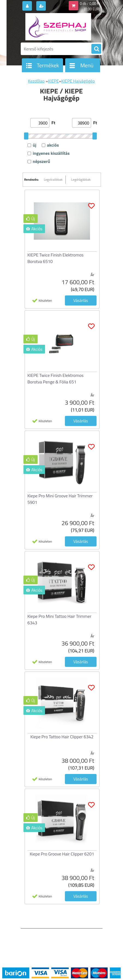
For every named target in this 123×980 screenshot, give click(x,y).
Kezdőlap (36, 81)
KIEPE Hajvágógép (78, 81)
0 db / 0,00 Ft (90, 4)
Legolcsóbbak (53, 179)
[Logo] (58, 27)
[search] (96, 49)
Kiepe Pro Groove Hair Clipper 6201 (62, 854)
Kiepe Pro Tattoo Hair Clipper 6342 (62, 737)
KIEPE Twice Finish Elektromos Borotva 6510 (56, 258)
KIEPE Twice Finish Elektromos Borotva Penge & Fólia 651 (56, 379)
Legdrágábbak (81, 179)
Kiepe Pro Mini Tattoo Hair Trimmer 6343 (60, 619)
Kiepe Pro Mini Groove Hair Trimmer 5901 (60, 499)
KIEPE (53, 81)
